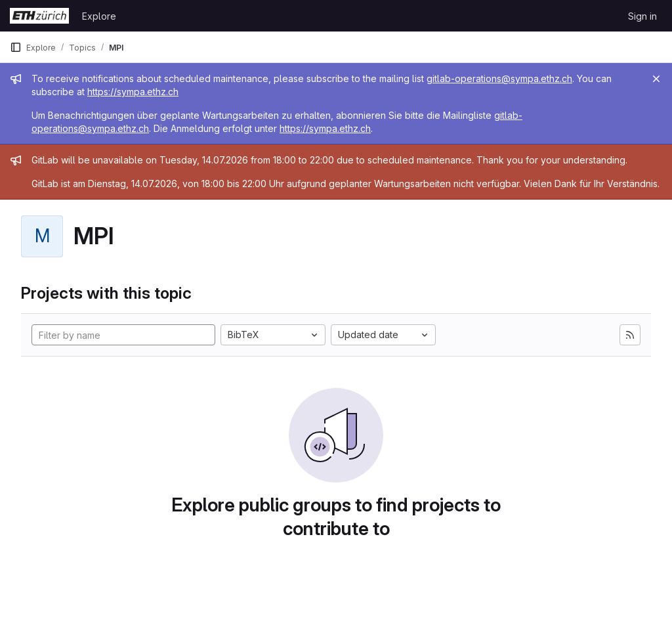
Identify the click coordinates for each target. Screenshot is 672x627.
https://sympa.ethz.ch (133, 92)
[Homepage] (39, 16)
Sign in (642, 16)
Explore (99, 16)
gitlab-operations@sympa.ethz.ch (499, 78)
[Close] (656, 79)
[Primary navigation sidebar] (16, 47)
